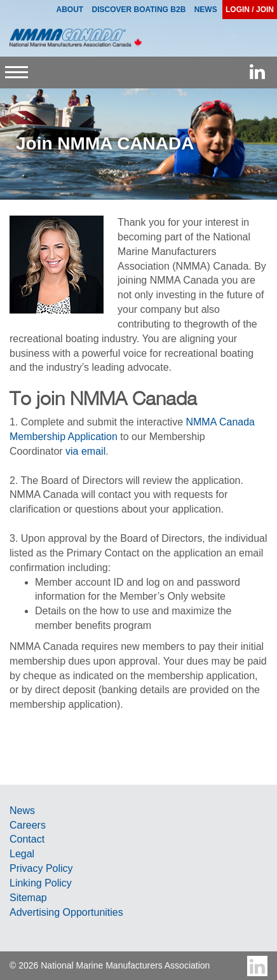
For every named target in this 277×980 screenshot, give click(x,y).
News (22, 811)
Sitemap (28, 898)
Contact (27, 839)
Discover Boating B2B (139, 10)
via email (85, 451)
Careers (28, 825)
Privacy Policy (41, 868)
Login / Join (250, 10)
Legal (22, 854)
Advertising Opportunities (66, 912)
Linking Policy (41, 883)
